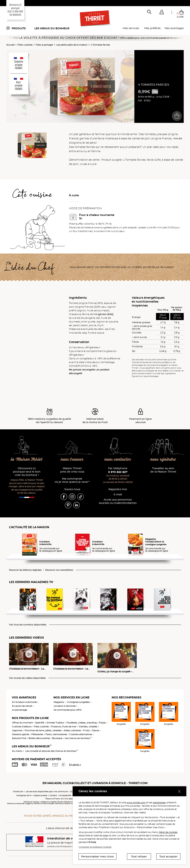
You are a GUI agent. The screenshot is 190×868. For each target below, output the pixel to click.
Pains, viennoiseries (56, 734)
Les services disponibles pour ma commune (47, 792)
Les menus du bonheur (52, 28)
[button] (162, 13)
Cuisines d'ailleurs (22, 727)
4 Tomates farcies (100, 45)
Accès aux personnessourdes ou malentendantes (118, 501)
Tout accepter (168, 857)
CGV (72, 792)
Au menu (17, 751)
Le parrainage (20, 710)
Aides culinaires (72, 730)
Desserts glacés (21, 734)
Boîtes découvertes (39, 738)
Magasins (59, 702)
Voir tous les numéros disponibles (28, 625)
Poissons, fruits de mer (64, 727)
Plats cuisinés (25, 45)
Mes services (131, 28)
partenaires (159, 802)
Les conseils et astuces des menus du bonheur (52, 751)
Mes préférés (152, 28)
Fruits (86, 730)
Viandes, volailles (88, 727)
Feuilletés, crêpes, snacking (82, 723)
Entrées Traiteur (55, 723)
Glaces (95, 730)
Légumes (17, 730)
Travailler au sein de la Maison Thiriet (163, 470)
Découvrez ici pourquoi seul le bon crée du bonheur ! (27, 472)
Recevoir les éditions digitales (25, 570)
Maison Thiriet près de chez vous (72, 470)
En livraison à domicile (24, 702)
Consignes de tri (24, 795)
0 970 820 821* (118, 472)
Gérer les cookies (168, 832)
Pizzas (102, 723)
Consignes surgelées (78, 702)
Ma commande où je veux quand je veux (72, 480)
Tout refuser (139, 857)
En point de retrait (22, 706)
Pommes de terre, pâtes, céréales (43, 730)
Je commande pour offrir (68, 710)
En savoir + (75, 765)
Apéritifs (40, 723)
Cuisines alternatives (81, 734)
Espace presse (41, 795)
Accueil (10, 45)
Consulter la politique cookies (95, 847)
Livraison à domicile (65, 706)
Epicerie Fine (19, 738)
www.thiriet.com (136, 802)
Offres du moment (22, 723)
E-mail (118, 495)
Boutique (57, 738)
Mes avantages (174, 28)
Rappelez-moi (118, 489)
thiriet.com (18, 792)
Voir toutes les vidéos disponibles (27, 678)
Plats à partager (44, 45)
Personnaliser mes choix (97, 857)
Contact (53, 795)
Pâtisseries (37, 734)
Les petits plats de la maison (72, 45)
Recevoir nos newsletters (59, 570)
